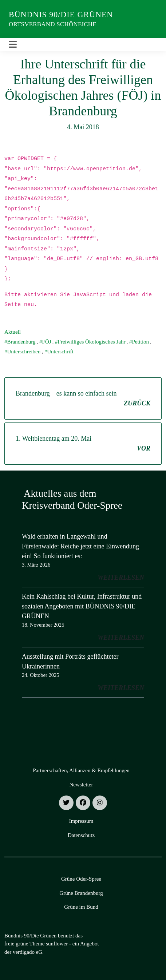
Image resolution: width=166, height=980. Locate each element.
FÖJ (47, 342)
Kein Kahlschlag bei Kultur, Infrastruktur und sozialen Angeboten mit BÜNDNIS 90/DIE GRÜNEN (82, 606)
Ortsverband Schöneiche (53, 24)
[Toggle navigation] (13, 44)
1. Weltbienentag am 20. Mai (83, 444)
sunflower (57, 944)
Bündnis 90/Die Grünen (61, 14)
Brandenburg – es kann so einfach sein (83, 399)
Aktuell (13, 332)
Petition (140, 342)
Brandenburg (21, 342)
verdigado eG (27, 952)
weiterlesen (121, 578)
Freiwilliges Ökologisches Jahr (92, 342)
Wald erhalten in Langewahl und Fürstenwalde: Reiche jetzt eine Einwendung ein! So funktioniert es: (80, 546)
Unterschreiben (24, 352)
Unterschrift (60, 352)
